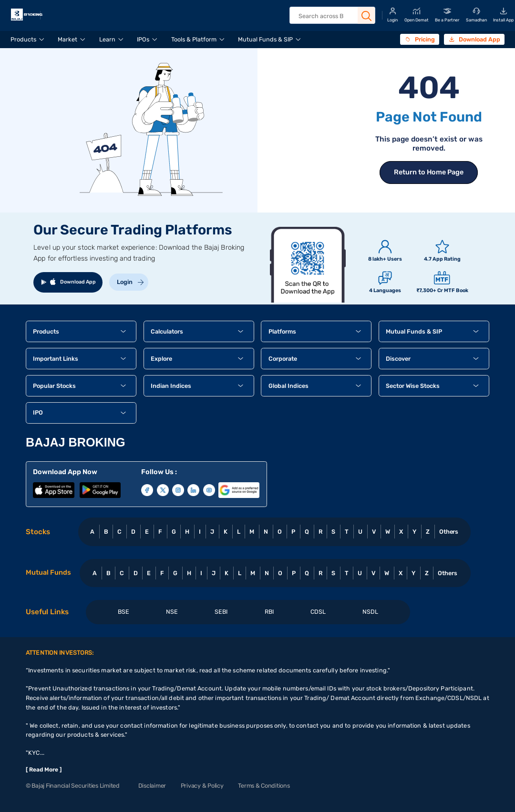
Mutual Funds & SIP (265, 39)
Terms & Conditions (264, 786)
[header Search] (332, 16)
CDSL (318, 612)
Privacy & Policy (202, 786)
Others (449, 532)
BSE (124, 612)
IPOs (143, 39)
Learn (107, 39)
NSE (172, 612)
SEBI (221, 612)
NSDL (370, 612)
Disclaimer (152, 786)
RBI (269, 612)
